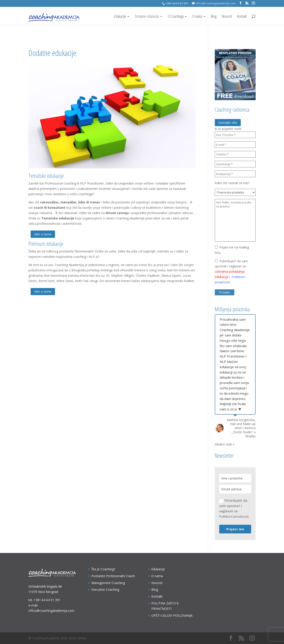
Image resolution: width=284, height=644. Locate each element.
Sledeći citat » (225, 444)
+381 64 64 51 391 (47, 600)
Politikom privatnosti (234, 516)
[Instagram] (253, 3)
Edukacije (120, 17)
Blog (214, 17)
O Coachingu (176, 17)
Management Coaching (108, 583)
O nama (197, 17)
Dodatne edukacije (147, 17)
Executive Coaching (105, 589)
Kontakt (242, 17)
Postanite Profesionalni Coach (113, 576)
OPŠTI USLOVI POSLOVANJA (172, 615)
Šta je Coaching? (103, 569)
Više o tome (43, 234)
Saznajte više (228, 122)
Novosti (227, 17)
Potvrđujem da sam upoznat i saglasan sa (234, 508)
